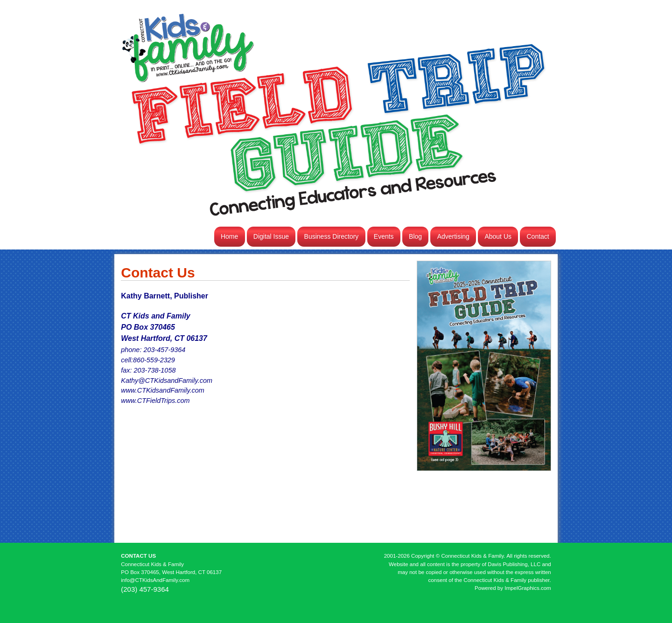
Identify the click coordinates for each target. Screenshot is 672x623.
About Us (498, 236)
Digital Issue (271, 236)
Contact (538, 236)
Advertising (453, 236)
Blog (415, 236)
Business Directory (332, 236)
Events (384, 236)
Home (229, 236)
